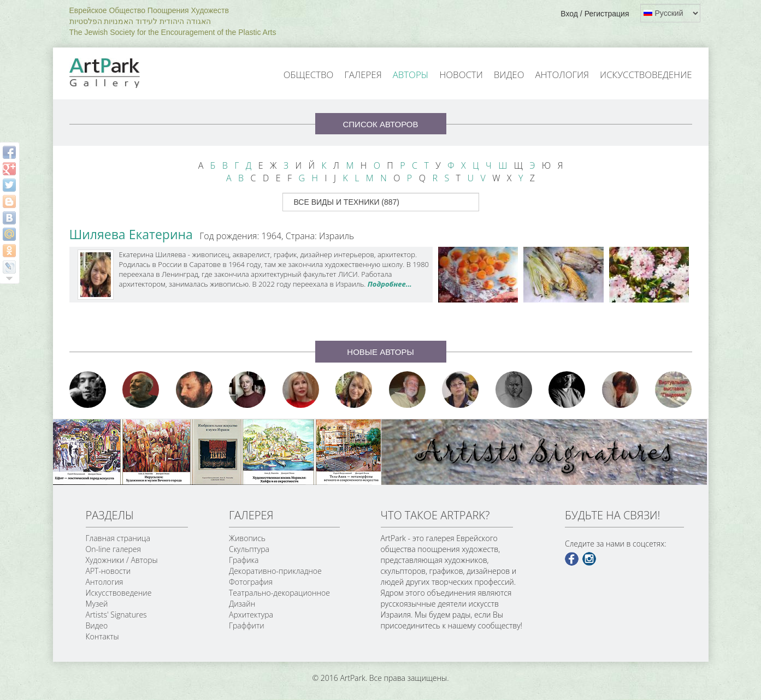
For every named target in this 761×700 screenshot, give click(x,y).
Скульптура (249, 549)
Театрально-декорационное (279, 593)
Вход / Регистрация (595, 14)
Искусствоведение (646, 75)
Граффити (247, 625)
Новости (461, 75)
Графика (244, 560)
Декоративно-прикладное (275, 571)
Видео (509, 75)
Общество (309, 75)
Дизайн (242, 604)
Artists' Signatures (116, 615)
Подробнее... (390, 284)
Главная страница (118, 538)
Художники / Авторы (122, 560)
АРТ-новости (108, 571)
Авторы (411, 75)
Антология (562, 75)
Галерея (363, 75)
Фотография (251, 582)
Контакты (102, 636)
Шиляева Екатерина (131, 234)
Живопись (247, 538)
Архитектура (251, 615)
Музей (97, 604)
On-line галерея (113, 549)
